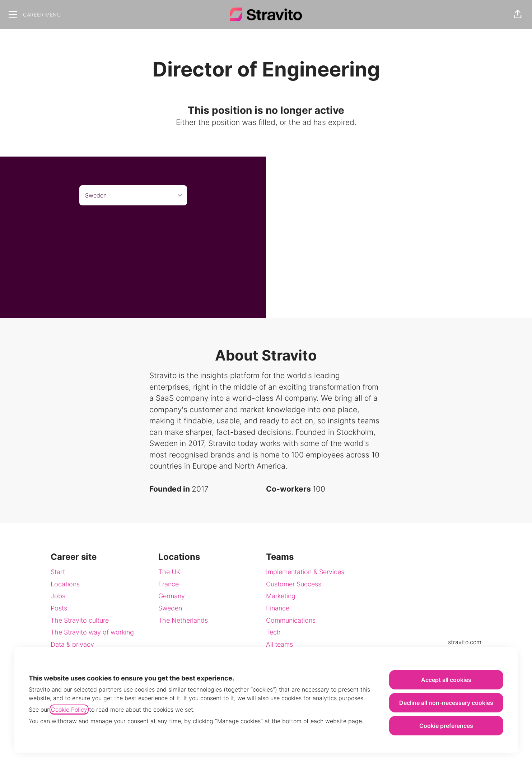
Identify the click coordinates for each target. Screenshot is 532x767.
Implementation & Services (305, 572)
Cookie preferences (446, 726)
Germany (172, 596)
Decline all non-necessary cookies (446, 703)
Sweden (170, 608)
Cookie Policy (69, 710)
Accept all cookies (446, 680)
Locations (65, 584)
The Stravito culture (80, 620)
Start (58, 572)
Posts (59, 608)
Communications (291, 620)
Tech (273, 632)
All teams (279, 644)
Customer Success (294, 584)
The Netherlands (183, 620)
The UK (169, 572)
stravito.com (465, 642)
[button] (518, 14)
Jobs (58, 596)
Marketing (281, 596)
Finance (278, 608)
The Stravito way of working (92, 632)
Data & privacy (72, 644)
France (169, 584)
